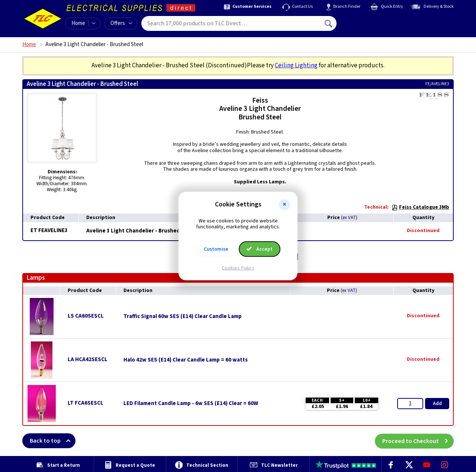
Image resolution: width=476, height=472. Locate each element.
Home (78, 23)
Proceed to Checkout (418, 441)
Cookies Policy (238, 268)
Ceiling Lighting (296, 65)
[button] (284, 205)
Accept (260, 249)
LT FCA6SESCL (86, 403)
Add (437, 404)
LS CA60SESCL (86, 316)
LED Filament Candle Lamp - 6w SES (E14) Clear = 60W (191, 404)
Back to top (53, 441)
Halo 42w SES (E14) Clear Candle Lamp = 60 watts (186, 360)
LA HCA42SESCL (88, 359)
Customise (216, 249)
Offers (121, 23)
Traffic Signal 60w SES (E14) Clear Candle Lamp (183, 317)
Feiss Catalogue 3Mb (420, 207)
